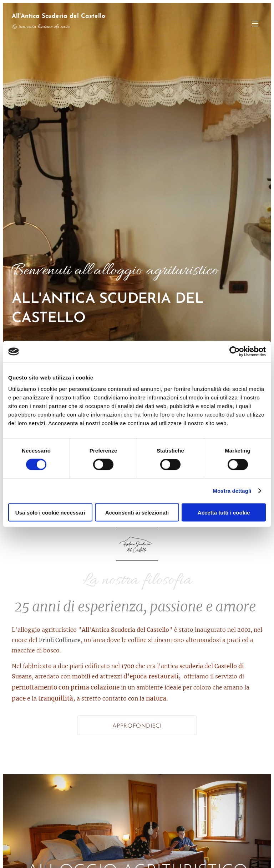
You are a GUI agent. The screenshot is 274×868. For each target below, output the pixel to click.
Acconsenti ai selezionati (137, 512)
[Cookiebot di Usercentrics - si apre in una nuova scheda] (235, 352)
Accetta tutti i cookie (224, 512)
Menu (255, 24)
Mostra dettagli (232, 491)
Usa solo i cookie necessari (50, 512)
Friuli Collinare (60, 640)
